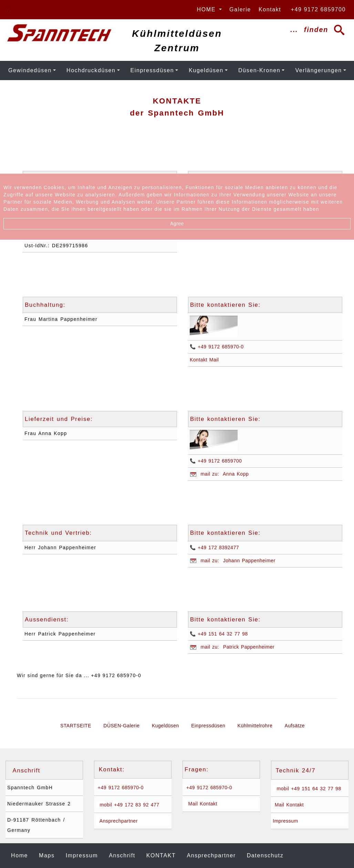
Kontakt (269, 9)
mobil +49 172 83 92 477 (128, 805)
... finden (314, 30)
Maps (47, 855)
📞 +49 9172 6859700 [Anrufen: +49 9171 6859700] (216, 461)
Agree (177, 224)
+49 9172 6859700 (316, 9)
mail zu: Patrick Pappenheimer (232, 647)
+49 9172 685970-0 (120, 788)
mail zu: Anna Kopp (219, 474)
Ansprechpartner (117, 821)
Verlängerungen (318, 70)
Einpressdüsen (152, 70)
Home (21, 855)
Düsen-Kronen (259, 70)
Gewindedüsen (30, 70)
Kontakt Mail (204, 360)
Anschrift (122, 855)
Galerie (239, 9)
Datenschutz (265, 855)
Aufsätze (295, 726)
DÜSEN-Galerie (121, 726)
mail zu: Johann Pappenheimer (233, 561)
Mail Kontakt (201, 804)
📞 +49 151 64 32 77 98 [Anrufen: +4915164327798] (219, 634)
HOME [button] (207, 9)
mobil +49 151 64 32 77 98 (307, 789)
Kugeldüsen (206, 70)
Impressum (285, 821)
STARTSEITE (76, 726)
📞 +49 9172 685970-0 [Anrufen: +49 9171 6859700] (217, 347)
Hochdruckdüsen (91, 70)
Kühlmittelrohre (255, 726)
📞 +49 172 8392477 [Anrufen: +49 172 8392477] (214, 547)
